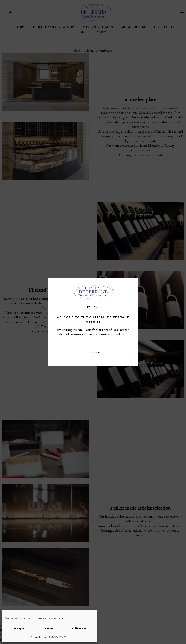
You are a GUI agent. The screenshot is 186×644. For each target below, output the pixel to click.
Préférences (79, 628)
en (95, 307)
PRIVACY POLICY (58, 637)
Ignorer (49, 628)
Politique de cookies (39, 637)
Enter (95, 353)
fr (89, 307)
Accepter (19, 628)
